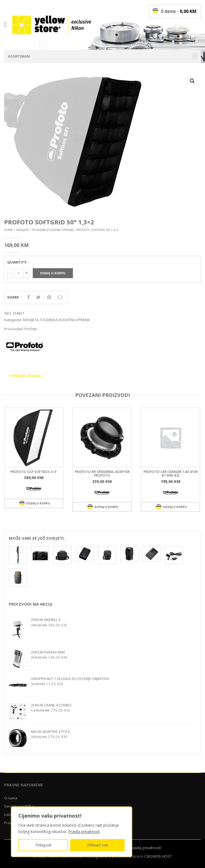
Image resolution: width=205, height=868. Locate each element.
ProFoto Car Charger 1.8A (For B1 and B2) (171, 474)
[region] (72, 832)
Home (9, 230)
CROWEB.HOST (158, 856)
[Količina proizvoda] (19, 273)
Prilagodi (43, 845)
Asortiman (102, 56)
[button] (192, 81)
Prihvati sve (98, 845)
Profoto (31, 329)
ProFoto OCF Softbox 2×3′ (34, 472)
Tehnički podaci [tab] (25, 376)
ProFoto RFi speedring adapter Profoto (102, 474)
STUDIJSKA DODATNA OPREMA (53, 230)
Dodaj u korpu (53, 273)
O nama (11, 798)
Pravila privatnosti (84, 831)
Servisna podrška (19, 806)
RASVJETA (22, 230)
